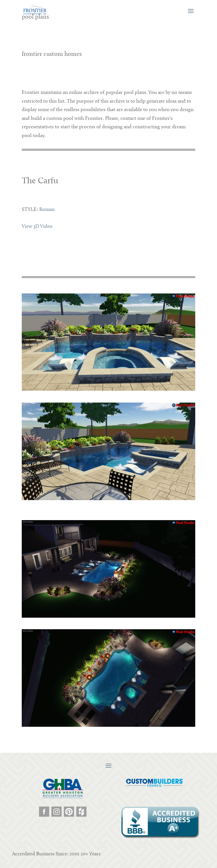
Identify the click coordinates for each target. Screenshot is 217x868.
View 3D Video (37, 227)
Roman (47, 210)
